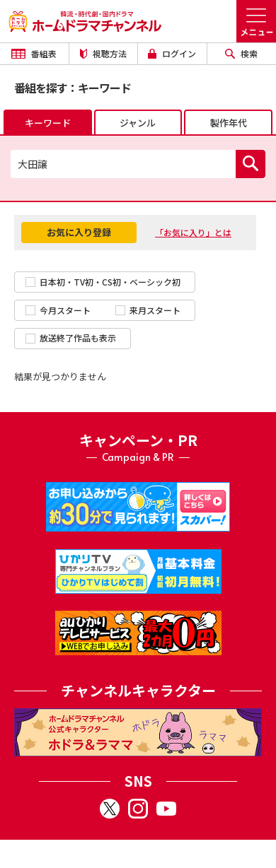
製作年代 (229, 123)
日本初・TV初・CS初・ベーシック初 (103, 282)
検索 (241, 53)
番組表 (34, 53)
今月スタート (58, 310)
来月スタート (148, 310)
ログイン (172, 53)
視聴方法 (103, 53)
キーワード (48, 123)
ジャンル (138, 123)
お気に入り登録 (79, 232)
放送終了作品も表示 (71, 338)
